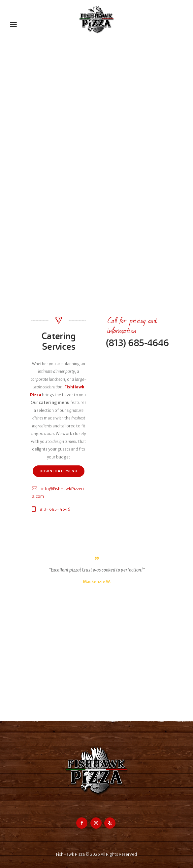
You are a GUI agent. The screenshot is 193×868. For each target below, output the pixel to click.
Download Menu (59, 471)
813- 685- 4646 (55, 509)
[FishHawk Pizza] (96, 678)
